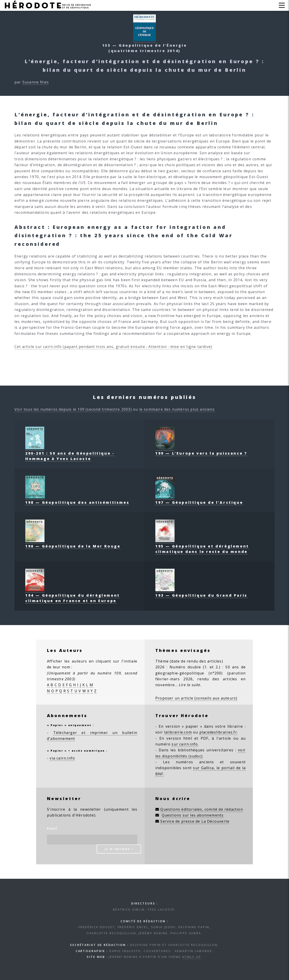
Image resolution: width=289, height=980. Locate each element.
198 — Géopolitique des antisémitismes (77, 500)
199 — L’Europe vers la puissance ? (201, 451)
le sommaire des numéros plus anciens (177, 409)
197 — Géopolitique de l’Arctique (199, 500)
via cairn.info (62, 758)
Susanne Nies (36, 82)
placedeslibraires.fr (218, 732)
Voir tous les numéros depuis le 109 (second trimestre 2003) (73, 409)
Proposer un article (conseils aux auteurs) (196, 698)
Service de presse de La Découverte (195, 821)
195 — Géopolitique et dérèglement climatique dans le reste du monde (202, 546)
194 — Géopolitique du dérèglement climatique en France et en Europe (73, 595)
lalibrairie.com (178, 732)
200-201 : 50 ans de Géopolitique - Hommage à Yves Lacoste (70, 453)
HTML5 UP (192, 957)
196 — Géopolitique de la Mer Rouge (73, 543)
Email (52, 828)
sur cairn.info (185, 744)
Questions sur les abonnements (193, 815)
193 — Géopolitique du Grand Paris (201, 593)
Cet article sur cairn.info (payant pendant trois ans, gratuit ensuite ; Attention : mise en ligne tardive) (113, 347)
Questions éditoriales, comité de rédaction (202, 809)
